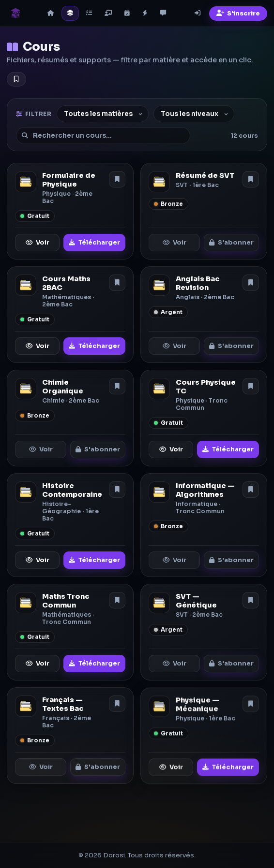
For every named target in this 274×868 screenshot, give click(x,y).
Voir (38, 243)
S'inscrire (238, 14)
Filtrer (34, 114)
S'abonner (231, 243)
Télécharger (94, 243)
